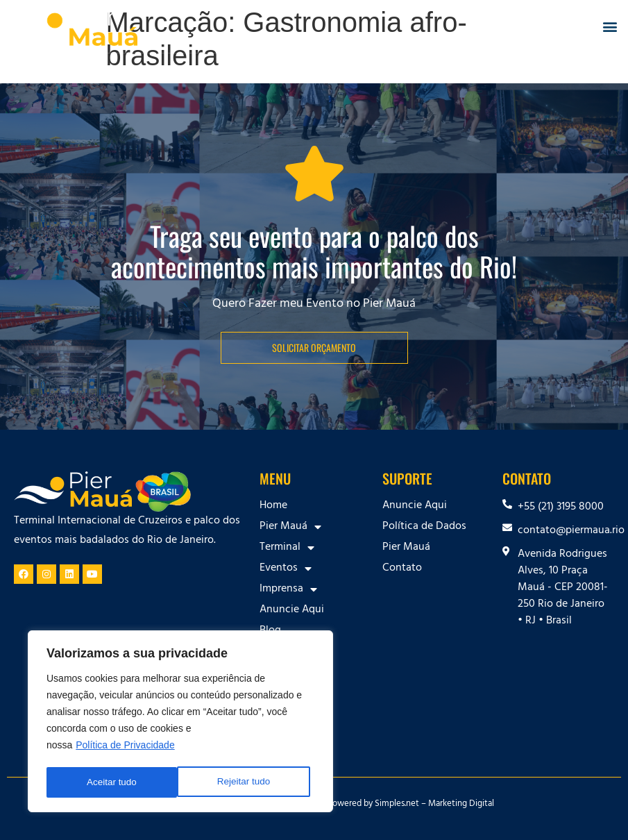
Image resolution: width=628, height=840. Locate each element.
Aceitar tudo (249, 782)
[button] (610, 27)
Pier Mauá (290, 527)
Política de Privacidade (125, 748)
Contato (402, 569)
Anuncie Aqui (292, 610)
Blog (270, 631)
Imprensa (288, 589)
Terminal (287, 548)
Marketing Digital (461, 805)
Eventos (286, 569)
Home (273, 506)
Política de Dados (424, 527)
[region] (180, 723)
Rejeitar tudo (113, 782)
